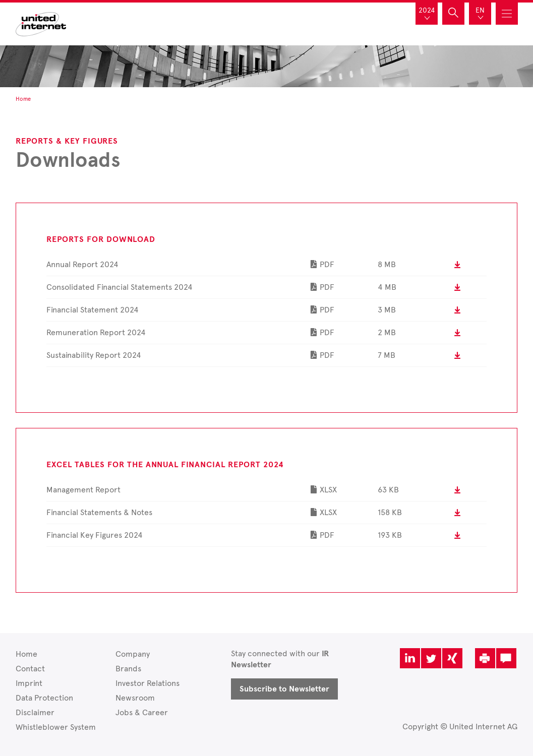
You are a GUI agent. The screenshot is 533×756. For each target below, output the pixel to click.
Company (133, 654)
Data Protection (44, 698)
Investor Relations (147, 683)
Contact (30, 669)
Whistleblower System (56, 727)
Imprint (29, 683)
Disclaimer (35, 712)
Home (26, 654)
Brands (128, 669)
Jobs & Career (142, 712)
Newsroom (135, 698)
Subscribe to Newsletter (284, 689)
